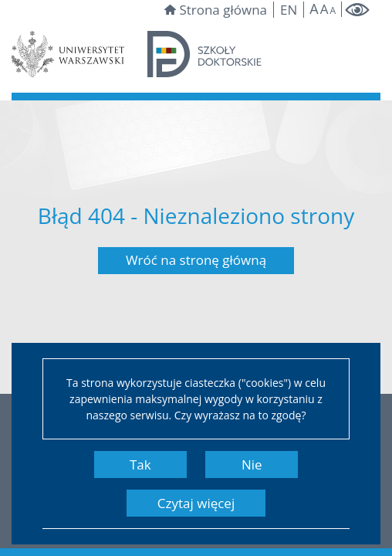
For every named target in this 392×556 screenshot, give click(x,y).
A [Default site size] (324, 9)
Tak (140, 464)
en (289, 10)
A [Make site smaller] (333, 11)
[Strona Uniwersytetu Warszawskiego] (68, 53)
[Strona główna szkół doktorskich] (204, 53)
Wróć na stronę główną (196, 260)
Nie (252, 464)
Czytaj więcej (196, 503)
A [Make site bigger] (314, 8)
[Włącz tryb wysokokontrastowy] (357, 10)
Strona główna (216, 10)
